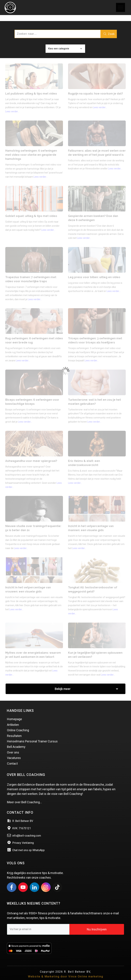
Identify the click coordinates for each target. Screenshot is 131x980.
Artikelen (13, 719)
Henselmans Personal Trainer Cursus (32, 735)
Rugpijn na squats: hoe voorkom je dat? (96, 88)
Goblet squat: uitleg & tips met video (31, 210)
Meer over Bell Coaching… (24, 796)
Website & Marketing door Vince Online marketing (66, 971)
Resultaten (14, 730)
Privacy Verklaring (23, 837)
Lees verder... (12, 106)
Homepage (14, 713)
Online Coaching (18, 724)
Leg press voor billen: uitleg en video (94, 271)
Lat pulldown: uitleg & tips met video (31, 88)
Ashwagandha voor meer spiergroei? (31, 455)
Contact (12, 758)
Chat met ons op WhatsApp (28, 844)
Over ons (13, 747)
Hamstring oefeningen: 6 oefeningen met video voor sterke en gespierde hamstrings (31, 149)
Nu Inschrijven (97, 924)
